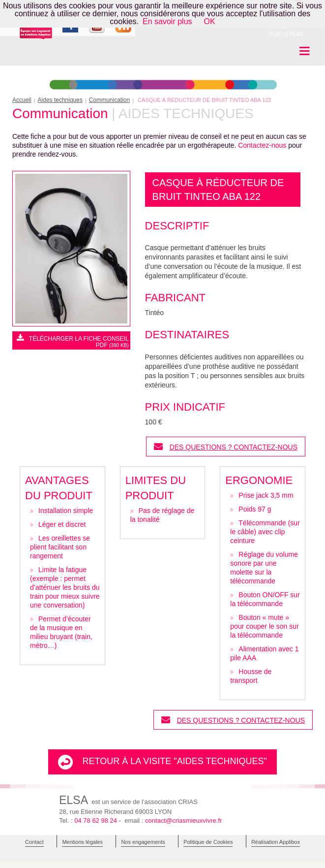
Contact (34, 842)
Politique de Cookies (208, 842)
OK (210, 21)
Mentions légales (82, 842)
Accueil (22, 100)
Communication (109, 100)
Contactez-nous (262, 145)
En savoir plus (167, 21)
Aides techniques (60, 100)
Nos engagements (143, 842)
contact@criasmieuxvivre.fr (183, 820)
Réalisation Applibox (276, 842)
